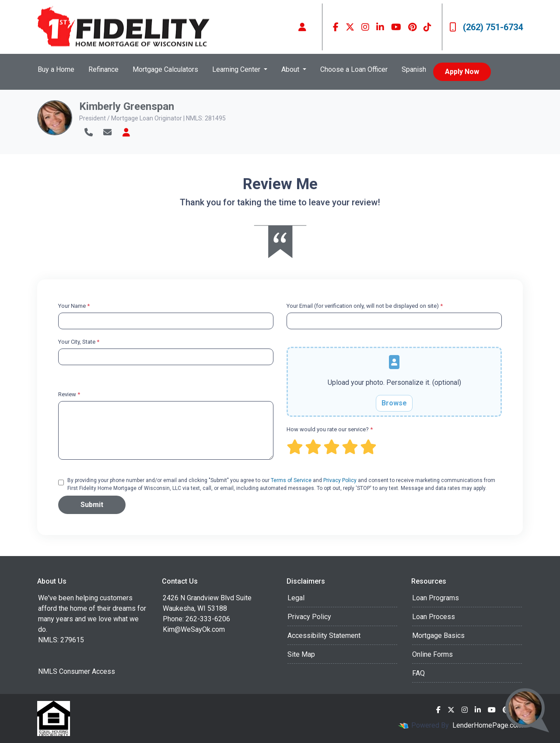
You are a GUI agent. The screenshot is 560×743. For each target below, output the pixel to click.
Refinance (103, 69)
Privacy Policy (340, 480)
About (291, 69)
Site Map (301, 654)
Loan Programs (436, 598)
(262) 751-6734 (486, 27)
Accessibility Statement (324, 636)
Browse (394, 403)
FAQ (418, 673)
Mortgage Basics (438, 636)
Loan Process (434, 617)
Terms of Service (291, 480)
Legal (296, 598)
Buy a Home (56, 69)
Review (69, 394)
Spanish (414, 69)
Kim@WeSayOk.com (194, 629)
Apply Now (462, 72)
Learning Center (237, 69)
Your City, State (79, 342)
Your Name (74, 306)
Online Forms (432, 654)
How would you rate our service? (330, 429)
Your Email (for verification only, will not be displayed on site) (365, 306)
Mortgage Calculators (165, 69)
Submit (92, 505)
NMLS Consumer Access (77, 671)
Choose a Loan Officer (354, 69)
